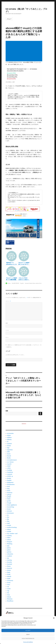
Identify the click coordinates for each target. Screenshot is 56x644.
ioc (8, 515)
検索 (7, 411)
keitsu (9, 283)
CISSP (9, 466)
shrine (9, 570)
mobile (9, 531)
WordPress (10, 601)
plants (9, 548)
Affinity (9, 440)
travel (9, 589)
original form (38, 283)
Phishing (10, 544)
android (9, 444)
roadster (10, 556)
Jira (8, 517)
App (8, 448)
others (9, 540)
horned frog (11, 507)
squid (9, 578)
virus (8, 595)
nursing (9, 536)
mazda (9, 525)
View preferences (28, 638)
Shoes (9, 566)
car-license (10, 462)
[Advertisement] (24, 51)
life (8, 519)
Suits (9, 585)
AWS (8, 452)
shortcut (10, 568)
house (9, 509)
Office (9, 538)
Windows (10, 599)
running (9, 560)
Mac (8, 521)
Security (9, 562)
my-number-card (12, 534)
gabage (9, 495)
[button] (54, 618)
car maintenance (12, 460)
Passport (10, 542)
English (22, 283)
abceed (27, 283)
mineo (9, 529)
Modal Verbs (32, 283)
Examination (11, 484)
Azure (9, 454)
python (9, 552)
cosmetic (10, 474)
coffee (9, 468)
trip (8, 591)
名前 (7, 323)
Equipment (10, 482)
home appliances (12, 505)
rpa (8, 558)
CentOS (9, 464)
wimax (9, 597)
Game (9, 499)
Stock (9, 583)
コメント (8, 301)
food (8, 487)
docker (9, 478)
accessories (10, 433)
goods (9, 501)
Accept (28, 630)
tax (8, 587)
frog (8, 489)
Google (9, 503)
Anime (9, 446)
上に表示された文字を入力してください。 (15, 355)
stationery (10, 581)
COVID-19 (10, 476)
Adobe (9, 435)
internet (9, 511)
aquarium (10, 450)
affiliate (9, 437)
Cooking (9, 470)
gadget (9, 497)
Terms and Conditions (28, 642)
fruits (9, 491)
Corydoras (10, 472)
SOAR (9, 574)
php (8, 546)
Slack (9, 572)
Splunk (9, 576)
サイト (7, 337)
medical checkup (12, 527)
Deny (28, 634)
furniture (10, 493)
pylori (9, 550)
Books (9, 458)
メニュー (9, 19)
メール (7, 330)
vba (8, 593)
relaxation (10, 554)
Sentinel (10, 564)
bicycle (9, 456)
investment (10, 513)
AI (8, 442)
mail (8, 523)
